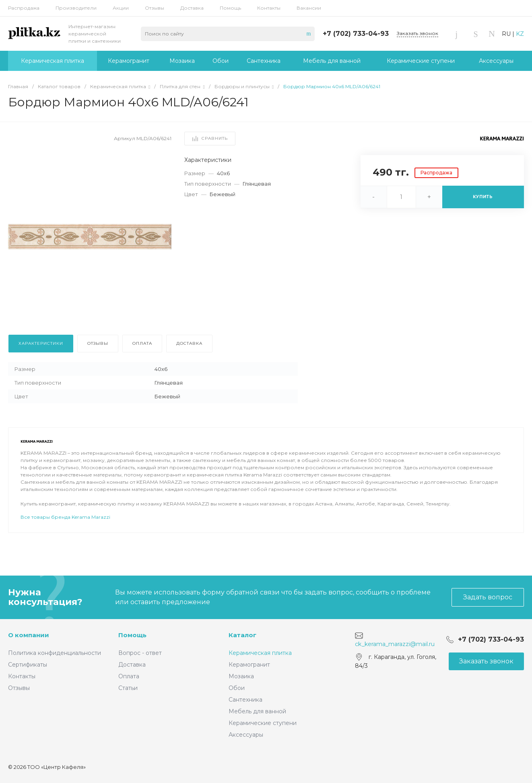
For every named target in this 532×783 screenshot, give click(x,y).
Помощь (230, 8)
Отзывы (155, 8)
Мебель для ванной (257, 711)
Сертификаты (28, 665)
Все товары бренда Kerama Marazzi (65, 540)
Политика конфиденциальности (55, 653)
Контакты (269, 8)
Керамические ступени (263, 723)
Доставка (192, 8)
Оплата (129, 676)
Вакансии (309, 8)
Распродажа (24, 8)
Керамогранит (249, 665)
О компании (29, 635)
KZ (520, 34)
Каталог (242, 635)
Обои (237, 688)
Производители (76, 8)
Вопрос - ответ (140, 653)
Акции (121, 8)
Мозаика (241, 676)
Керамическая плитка (260, 653)
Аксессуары (246, 735)
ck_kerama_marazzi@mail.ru (395, 644)
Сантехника (245, 700)
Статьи (128, 688)
